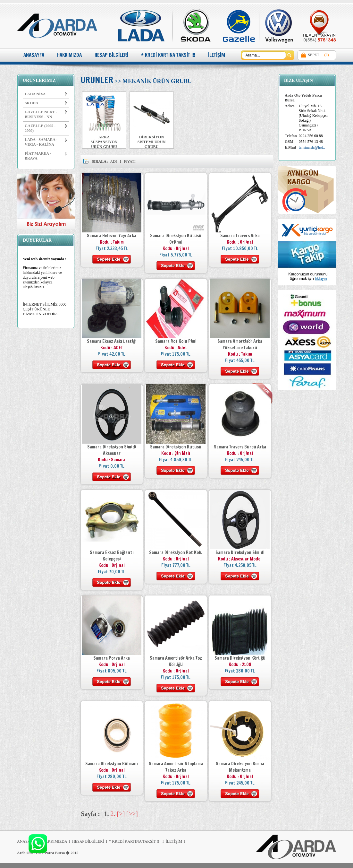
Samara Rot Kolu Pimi (176, 341)
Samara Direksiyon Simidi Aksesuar (112, 450)
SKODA (46, 103)
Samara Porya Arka (112, 658)
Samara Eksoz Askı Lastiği (112, 341)
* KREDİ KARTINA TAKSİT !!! (168, 55)
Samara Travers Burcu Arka (240, 447)
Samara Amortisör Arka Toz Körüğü (176, 661)
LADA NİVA (46, 94)
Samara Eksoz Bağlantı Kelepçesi (112, 556)
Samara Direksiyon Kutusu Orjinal (176, 239)
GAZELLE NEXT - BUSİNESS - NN (46, 114)
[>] (121, 814)
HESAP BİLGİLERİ (111, 55)
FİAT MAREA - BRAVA (46, 156)
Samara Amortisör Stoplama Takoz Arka (176, 767)
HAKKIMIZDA (69, 55)
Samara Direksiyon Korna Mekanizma (240, 767)
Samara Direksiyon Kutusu (176, 447)
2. (113, 814)
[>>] (132, 814)
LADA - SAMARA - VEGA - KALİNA (46, 142)
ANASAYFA (34, 55)
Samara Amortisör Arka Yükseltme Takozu (240, 344)
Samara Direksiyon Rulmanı (112, 764)
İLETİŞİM (217, 55)
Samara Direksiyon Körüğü (240, 658)
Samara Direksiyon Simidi (240, 552)
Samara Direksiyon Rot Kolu (176, 552)
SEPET (313, 55)
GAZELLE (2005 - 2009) (46, 128)
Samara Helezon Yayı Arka (112, 236)
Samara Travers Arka (240, 236)
